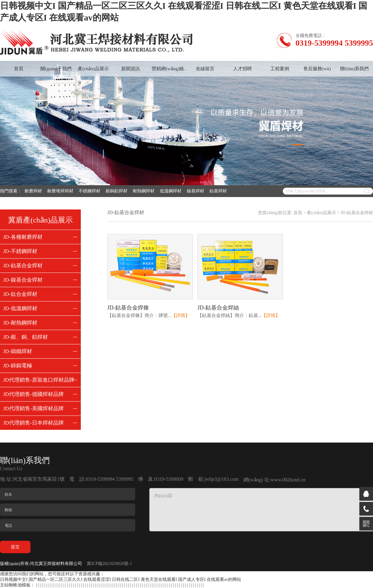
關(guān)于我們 (56, 69)
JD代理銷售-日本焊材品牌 (33, 423)
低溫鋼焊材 (172, 191)
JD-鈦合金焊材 (20, 294)
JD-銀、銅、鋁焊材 (25, 337)
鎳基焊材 (197, 191)
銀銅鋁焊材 (118, 191)
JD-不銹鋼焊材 (20, 251)
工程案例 (280, 69)
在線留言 (205, 69)
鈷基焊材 (219, 191)
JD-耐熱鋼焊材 (20, 323)
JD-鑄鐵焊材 (18, 351)
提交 (15, 547)
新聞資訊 (131, 69)
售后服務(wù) (317, 69)
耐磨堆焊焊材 (61, 191)
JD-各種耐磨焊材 (23, 237)
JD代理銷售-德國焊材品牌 (33, 394)
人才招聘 (242, 69)
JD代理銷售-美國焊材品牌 (33, 409)
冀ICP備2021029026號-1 (109, 564)
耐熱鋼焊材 (145, 191)
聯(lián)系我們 (354, 69)
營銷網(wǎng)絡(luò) (168, 71)
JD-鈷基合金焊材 (23, 266)
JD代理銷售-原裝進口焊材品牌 (39, 380)
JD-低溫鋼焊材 (20, 308)
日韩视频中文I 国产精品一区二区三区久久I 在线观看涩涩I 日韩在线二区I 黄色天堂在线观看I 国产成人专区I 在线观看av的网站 (121, 579)
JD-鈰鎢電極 (18, 366)
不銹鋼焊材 (91, 191)
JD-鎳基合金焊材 (23, 280)
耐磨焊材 (34, 191)
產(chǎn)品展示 (93, 69)
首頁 (19, 69)
